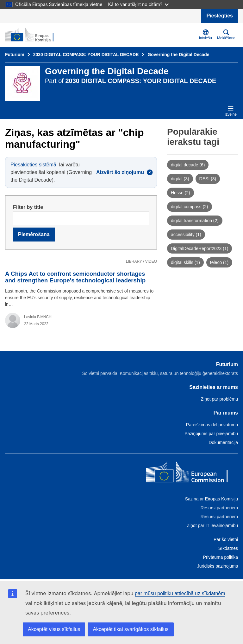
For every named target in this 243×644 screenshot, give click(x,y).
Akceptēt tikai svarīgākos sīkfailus (131, 629)
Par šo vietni (226, 539)
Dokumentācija (223, 442)
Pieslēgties (220, 16)
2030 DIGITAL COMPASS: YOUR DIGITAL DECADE (86, 55)
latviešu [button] (206, 35)
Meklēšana (226, 35)
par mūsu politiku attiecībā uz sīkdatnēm (180, 593)
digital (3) (180, 179)
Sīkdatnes (228, 548)
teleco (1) (219, 262)
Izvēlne (231, 111)
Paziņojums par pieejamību (211, 434)
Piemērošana (34, 234)
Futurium (15, 55)
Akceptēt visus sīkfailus (54, 629)
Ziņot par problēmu (219, 399)
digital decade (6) (188, 165)
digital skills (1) (185, 262)
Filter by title (28, 207)
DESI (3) (208, 179)
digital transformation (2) (195, 221)
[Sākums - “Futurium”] (36, 35)
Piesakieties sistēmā (33, 165)
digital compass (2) (190, 207)
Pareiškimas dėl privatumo (212, 425)
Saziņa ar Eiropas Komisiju (212, 499)
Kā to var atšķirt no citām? (138, 4)
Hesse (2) (181, 193)
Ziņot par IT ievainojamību (212, 525)
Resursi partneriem (219, 508)
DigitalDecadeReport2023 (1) (199, 248)
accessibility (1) (186, 235)
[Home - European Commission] (192, 473)
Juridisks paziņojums (218, 566)
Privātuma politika (221, 557)
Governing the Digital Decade (178, 55)
